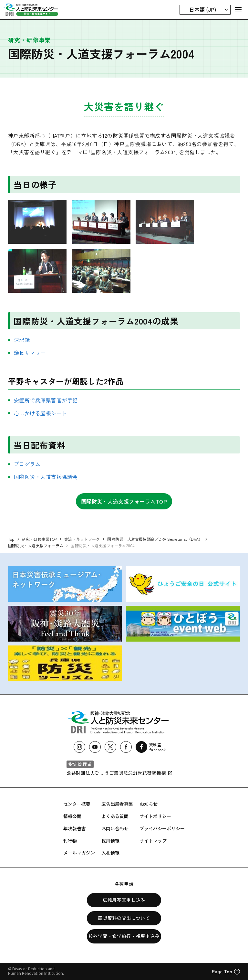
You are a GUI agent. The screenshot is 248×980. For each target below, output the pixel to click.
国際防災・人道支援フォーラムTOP (124, 501)
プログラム (27, 464)
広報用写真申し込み (124, 900)
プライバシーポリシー (162, 828)
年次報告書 (75, 828)
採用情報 (110, 841)
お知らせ (149, 804)
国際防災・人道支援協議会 (46, 477)
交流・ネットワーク (82, 539)
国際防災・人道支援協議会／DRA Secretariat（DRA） (155, 539)
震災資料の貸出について (124, 918)
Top (11, 539)
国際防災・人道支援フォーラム (36, 545)
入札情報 (110, 853)
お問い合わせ (115, 828)
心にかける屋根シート (41, 413)
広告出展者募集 (117, 804)
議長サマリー (30, 353)
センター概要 (77, 804)
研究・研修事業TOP (39, 539)
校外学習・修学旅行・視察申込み (124, 936)
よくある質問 (115, 816)
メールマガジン (79, 853)
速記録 (22, 340)
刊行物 (70, 841)
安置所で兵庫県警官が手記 (46, 400)
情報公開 (72, 816)
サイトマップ (153, 841)
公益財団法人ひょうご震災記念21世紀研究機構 (120, 773)
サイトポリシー (155, 816)
